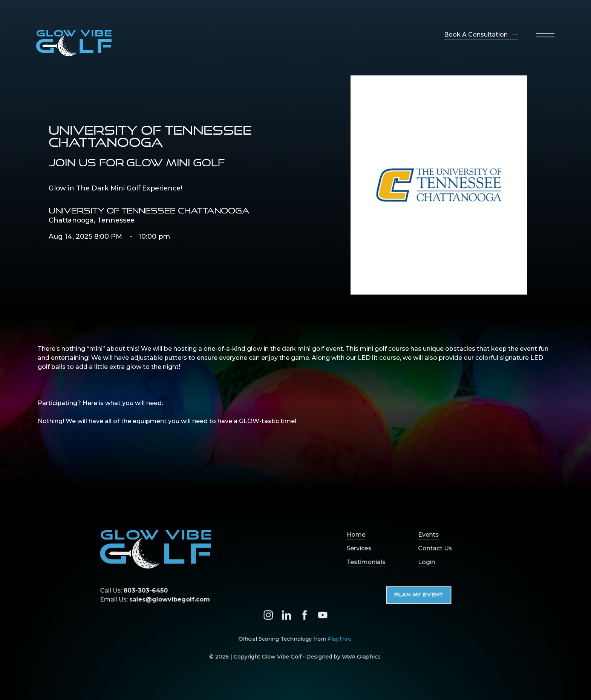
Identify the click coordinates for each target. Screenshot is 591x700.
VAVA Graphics (359, 655)
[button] (545, 35)
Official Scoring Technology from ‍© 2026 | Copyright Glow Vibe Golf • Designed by (295, 646)
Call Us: (139, 591)
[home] (74, 43)
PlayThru (338, 638)
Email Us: (159, 599)
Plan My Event (415, 595)
